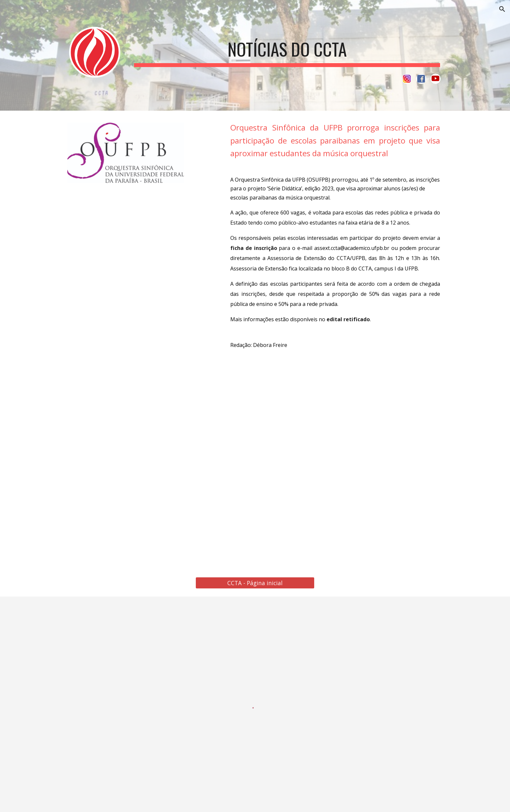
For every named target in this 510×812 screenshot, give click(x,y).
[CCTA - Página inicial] (255, 583)
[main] (287, 48)
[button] (502, 9)
